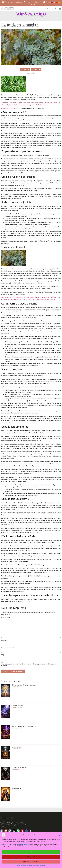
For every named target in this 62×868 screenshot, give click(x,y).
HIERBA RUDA (13, 300)
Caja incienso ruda (24, 103)
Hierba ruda (57, 103)
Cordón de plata (17, 706)
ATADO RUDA (23, 300)
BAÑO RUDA (32, 300)
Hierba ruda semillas (45, 103)
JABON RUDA (45, 297)
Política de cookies (21, 866)
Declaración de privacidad (33, 866)
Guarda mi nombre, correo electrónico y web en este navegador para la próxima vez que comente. (29, 665)
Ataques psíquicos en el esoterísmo (24, 726)
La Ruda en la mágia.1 (31, 14)
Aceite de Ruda (42, 300)
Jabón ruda (34, 103)
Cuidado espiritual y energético (17, 825)
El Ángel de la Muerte (19, 768)
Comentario (6, 618)
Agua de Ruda (51, 300)
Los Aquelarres (17, 747)
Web (3, 655)
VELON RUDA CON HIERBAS (12, 297)
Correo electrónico (8, 648)
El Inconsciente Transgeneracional (24, 685)
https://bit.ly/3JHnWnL (9, 108)
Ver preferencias (31, 862)
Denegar (31, 857)
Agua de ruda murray (22, 105)
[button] (59, 835)
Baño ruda (12, 105)
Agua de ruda (33, 105)
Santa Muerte (16, 788)
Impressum (43, 866)
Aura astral (15, 823)
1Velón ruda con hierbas (9, 103)
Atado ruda (5, 105)
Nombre (4, 641)
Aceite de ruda (42, 105)
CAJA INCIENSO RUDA (31, 297)
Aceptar (31, 852)
